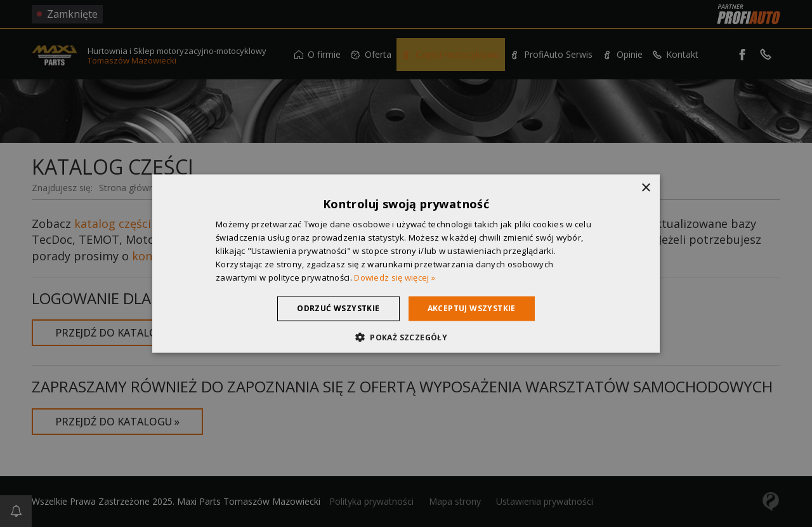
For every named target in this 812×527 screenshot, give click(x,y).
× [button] (645, 188)
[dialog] (406, 263)
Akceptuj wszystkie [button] (472, 308)
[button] (406, 337)
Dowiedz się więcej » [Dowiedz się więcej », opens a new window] (395, 277)
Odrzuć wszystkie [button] (338, 308)
